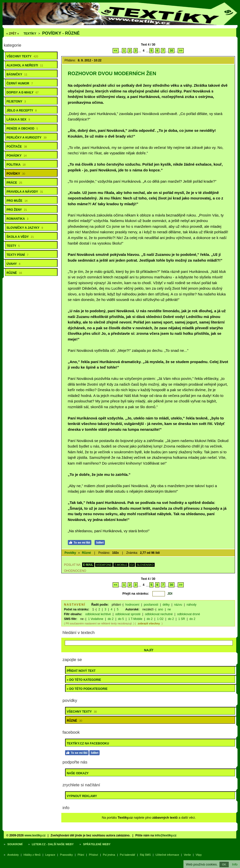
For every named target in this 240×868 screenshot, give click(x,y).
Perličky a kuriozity (27, 138)
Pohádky (17, 156)
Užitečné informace (167, 855)
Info (235, 864)
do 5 (121, 619)
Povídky (16, 174)
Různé (14, 273)
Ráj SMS (145, 855)
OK (224, 864)
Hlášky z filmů (32, 855)
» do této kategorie (84, 680)
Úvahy (13, 264)
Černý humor (20, 83)
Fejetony (16, 101)
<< (116, 51)
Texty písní (18, 255)
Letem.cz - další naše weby (53, 844)
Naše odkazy (78, 773)
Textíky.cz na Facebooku (88, 743)
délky (166, 605)
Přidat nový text (81, 671)
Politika (16, 165)
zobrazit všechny (149, 623)
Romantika (17, 219)
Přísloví (93, 855)
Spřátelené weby (97, 844)
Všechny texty (22, 56)
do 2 (110, 619)
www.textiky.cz (35, 835)
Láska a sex (18, 120)
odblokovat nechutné (159, 614)
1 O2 (160, 619)
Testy (13, 246)
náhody (191, 605)
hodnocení (132, 605)
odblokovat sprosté (128, 614)
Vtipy (199, 855)
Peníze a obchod (22, 129)
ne (169, 609)
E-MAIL (88, 565)
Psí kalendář (128, 855)
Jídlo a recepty (22, 111)
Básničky (17, 74)
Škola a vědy (20, 237)
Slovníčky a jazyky (25, 228)
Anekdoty (13, 855)
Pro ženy (17, 210)
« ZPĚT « (13, 34)
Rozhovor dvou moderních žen (112, 73)
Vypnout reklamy (82, 796)
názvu (178, 605)
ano (161, 609)
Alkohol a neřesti (25, 65)
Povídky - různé (61, 33)
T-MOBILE (121, 565)
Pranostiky (66, 855)
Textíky (30, 34)
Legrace (50, 855)
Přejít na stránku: (136, 593)
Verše (187, 855)
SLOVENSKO (145, 565)
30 (171, 51)
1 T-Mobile (135, 619)
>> (181, 51)
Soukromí (15, 844)
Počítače (17, 147)
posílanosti (151, 605)
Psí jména (109, 855)
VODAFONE (104, 565)
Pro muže (17, 201)
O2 (132, 565)
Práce (14, 183)
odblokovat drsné (189, 614)
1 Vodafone (96, 619)
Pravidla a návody (25, 192)
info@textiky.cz (166, 835)
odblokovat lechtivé (98, 614)
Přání (81, 855)
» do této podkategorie (87, 689)
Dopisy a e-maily (23, 92)
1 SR (182, 619)
